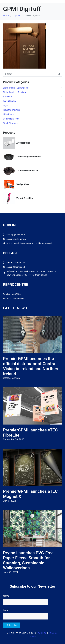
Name (6, 596)
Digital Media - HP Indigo (14, 92)
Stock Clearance (11, 123)
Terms (32, 637)
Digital (6, 106)
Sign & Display (10, 101)
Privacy (53, 633)
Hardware (8, 97)
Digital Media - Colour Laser (16, 88)
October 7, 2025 (11, 378)
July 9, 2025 (9, 501)
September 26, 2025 (14, 439)
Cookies (42, 633)
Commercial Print (11, 119)
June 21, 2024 (11, 572)
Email (6, 610)
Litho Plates (9, 114)
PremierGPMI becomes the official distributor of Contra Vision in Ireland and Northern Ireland (31, 366)
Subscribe (12, 625)
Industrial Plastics (11, 110)
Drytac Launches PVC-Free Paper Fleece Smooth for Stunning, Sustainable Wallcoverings (28, 560)
